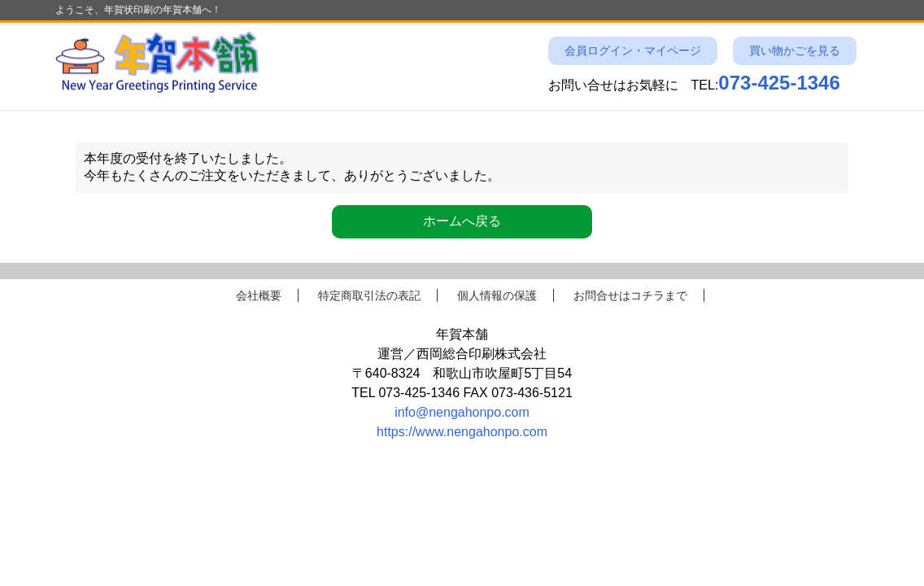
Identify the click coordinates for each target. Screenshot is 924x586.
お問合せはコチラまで (630, 295)
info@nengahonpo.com (462, 412)
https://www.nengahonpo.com (462, 432)
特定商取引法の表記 (369, 295)
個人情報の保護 (497, 295)
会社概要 (259, 295)
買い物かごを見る (795, 51)
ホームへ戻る (462, 221)
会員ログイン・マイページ (633, 51)
